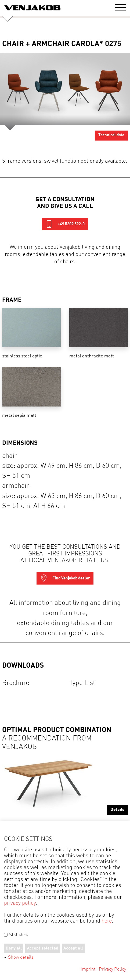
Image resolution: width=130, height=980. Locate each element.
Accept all (73, 948)
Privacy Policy (112, 969)
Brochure (16, 683)
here (107, 921)
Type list (82, 683)
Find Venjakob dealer (65, 578)
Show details (21, 957)
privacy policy (20, 903)
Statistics (16, 935)
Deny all (14, 948)
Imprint (88, 969)
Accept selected (43, 948)
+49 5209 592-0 (65, 224)
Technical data (111, 135)
